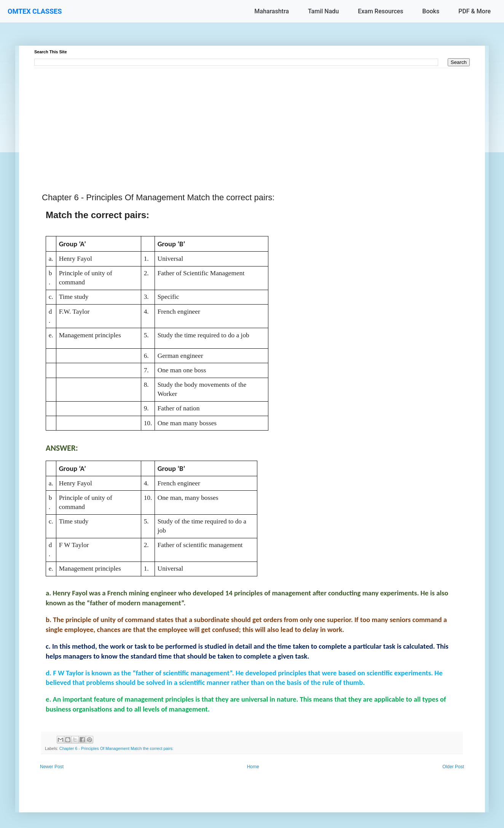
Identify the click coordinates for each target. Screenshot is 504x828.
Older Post (453, 767)
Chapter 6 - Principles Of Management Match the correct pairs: (116, 748)
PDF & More (474, 11)
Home (253, 767)
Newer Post (52, 767)
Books (431, 11)
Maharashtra (272, 11)
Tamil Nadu (323, 11)
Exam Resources (380, 11)
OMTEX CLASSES (35, 11)
